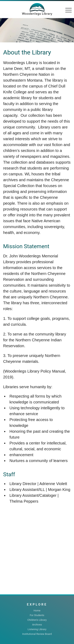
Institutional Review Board (37, 634)
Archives (37, 625)
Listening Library (37, 629)
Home (37, 611)
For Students (37, 615)
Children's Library (37, 620)
